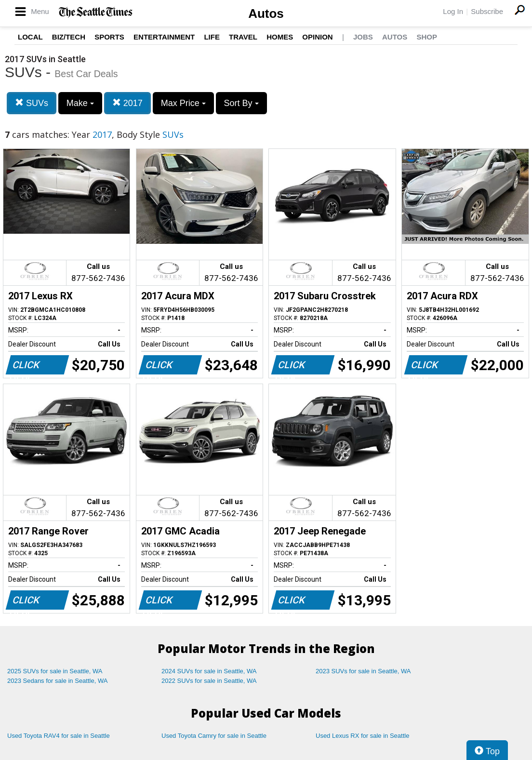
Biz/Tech (69, 37)
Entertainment (164, 37)
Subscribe (487, 11)
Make (80, 103)
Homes (280, 37)
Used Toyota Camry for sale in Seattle (214, 736)
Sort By (241, 103)
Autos (266, 13)
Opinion (317, 37)
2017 (127, 103)
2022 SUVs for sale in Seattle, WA (209, 681)
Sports (109, 37)
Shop (427, 37)
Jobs (363, 37)
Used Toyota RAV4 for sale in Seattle (59, 736)
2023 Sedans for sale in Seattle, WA (57, 681)
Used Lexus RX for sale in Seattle (362, 736)
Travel (243, 37)
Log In (453, 11)
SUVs (32, 103)
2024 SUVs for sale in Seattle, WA (209, 671)
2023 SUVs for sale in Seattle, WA (363, 671)
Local (30, 37)
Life (212, 37)
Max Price (183, 103)
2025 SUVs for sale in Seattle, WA (55, 671)
